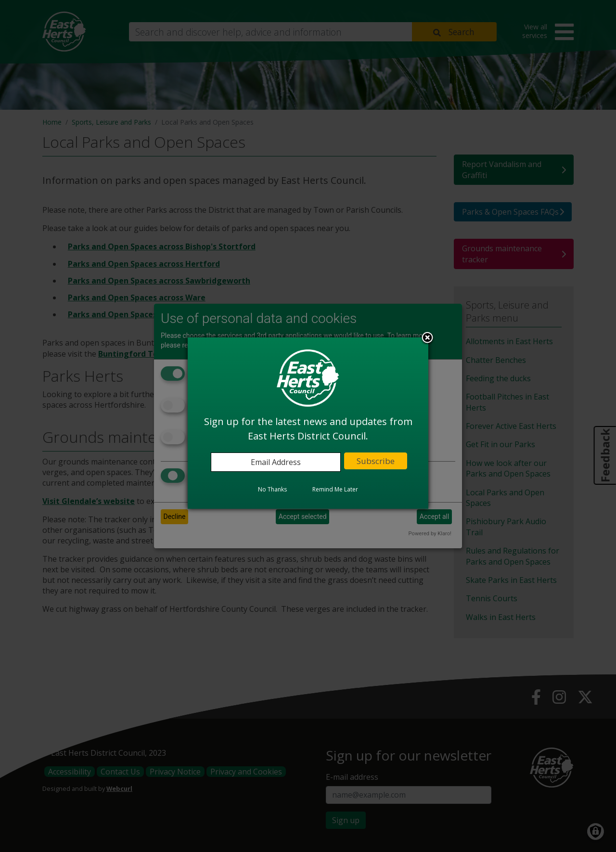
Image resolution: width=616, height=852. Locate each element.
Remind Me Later (335, 489)
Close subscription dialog (427, 338)
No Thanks (272, 489)
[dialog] (308, 423)
